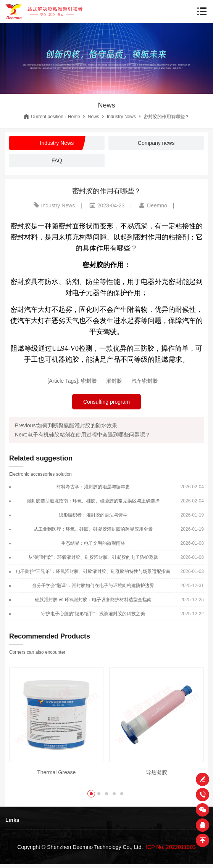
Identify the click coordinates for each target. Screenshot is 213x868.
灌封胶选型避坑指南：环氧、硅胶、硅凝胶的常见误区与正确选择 (93, 501)
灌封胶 (114, 381)
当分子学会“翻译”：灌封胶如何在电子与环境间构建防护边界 (93, 586)
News (94, 117)
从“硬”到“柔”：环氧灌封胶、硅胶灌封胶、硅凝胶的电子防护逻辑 (93, 557)
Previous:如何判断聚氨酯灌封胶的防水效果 (66, 425)
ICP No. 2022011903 (171, 847)
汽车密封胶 (145, 381)
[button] (91, 794)
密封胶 (89, 381)
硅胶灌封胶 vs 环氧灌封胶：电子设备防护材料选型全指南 (93, 600)
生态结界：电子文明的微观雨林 (93, 543)
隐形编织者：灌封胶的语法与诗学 (93, 515)
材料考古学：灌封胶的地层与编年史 (93, 487)
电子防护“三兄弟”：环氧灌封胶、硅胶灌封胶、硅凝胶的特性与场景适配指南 (93, 571)
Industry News (121, 117)
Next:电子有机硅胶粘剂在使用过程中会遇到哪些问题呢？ (83, 435)
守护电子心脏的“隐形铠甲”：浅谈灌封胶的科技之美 (93, 614)
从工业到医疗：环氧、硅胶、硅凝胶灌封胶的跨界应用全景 (93, 529)
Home (74, 117)
